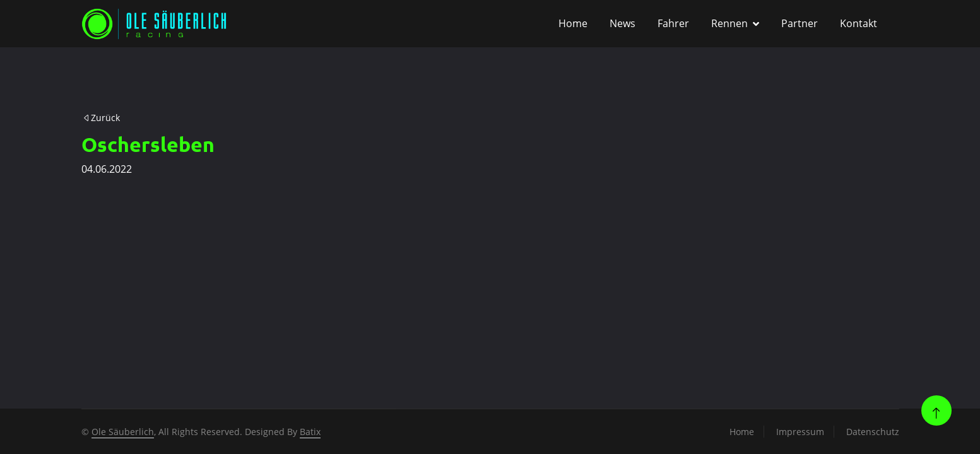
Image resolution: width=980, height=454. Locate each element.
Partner (800, 23)
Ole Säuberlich (123, 432)
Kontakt (859, 23)
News (623, 23)
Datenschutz (873, 432)
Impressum (800, 432)
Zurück (101, 118)
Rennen (729, 23)
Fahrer (673, 23)
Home (573, 23)
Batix (310, 432)
